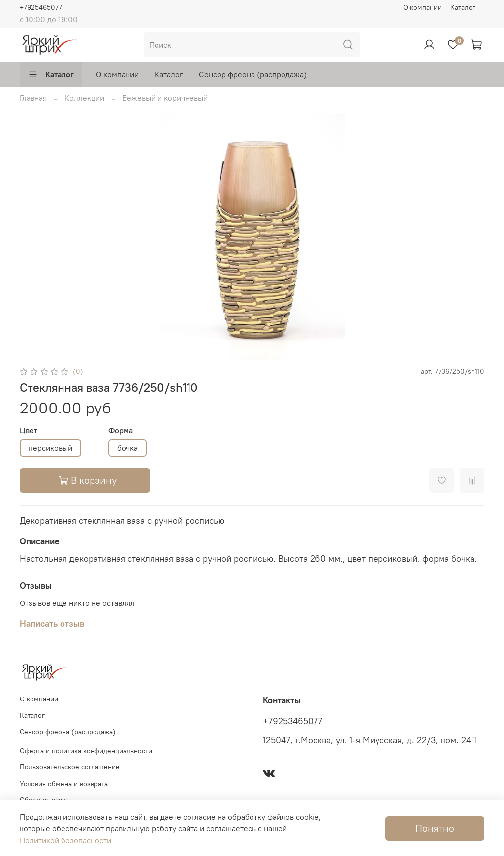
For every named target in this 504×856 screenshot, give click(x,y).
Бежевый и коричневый (165, 98)
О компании (422, 7)
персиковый (50, 448)
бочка (127, 448)
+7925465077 (41, 7)
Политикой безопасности (65, 840)
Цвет (29, 430)
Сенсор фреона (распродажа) (253, 74)
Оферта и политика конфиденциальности (86, 751)
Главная (33, 98)
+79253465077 (293, 721)
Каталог (463, 7)
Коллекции (84, 98)
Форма (121, 430)
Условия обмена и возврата (64, 784)
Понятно (435, 828)
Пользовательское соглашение (70, 767)
